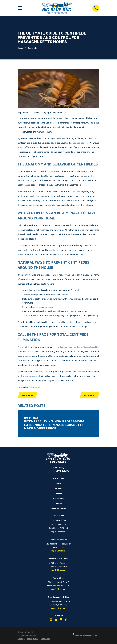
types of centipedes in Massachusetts (79, 347)
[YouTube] (56, 620)
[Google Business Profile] (51, 620)
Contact (58, 504)
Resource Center (58, 509)
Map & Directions (58, 532)
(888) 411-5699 (58, 471)
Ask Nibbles (58, 498)
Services (58, 488)
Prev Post (28, 395)
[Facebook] (66, 620)
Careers (58, 493)
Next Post (90, 395)
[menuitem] (21, 639)
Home (58, 483)
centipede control (79, 143)
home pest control (31, 376)
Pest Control (34, 387)
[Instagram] (61, 620)
